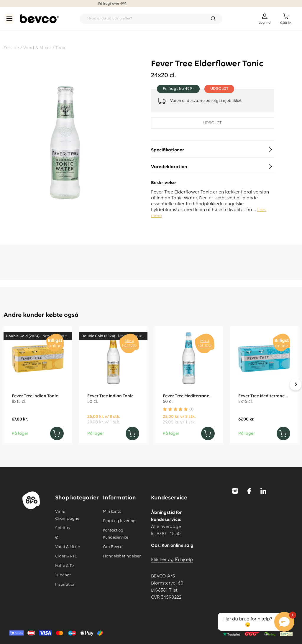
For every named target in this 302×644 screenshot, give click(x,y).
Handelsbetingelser (122, 556)
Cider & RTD (66, 556)
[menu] (9, 19)
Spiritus (62, 528)
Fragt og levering (119, 521)
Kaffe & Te (64, 566)
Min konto (112, 511)
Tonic (61, 48)
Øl (57, 537)
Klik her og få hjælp (172, 560)
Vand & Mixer (37, 48)
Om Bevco (113, 547)
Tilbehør (63, 575)
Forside (11, 48)
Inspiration (65, 585)
